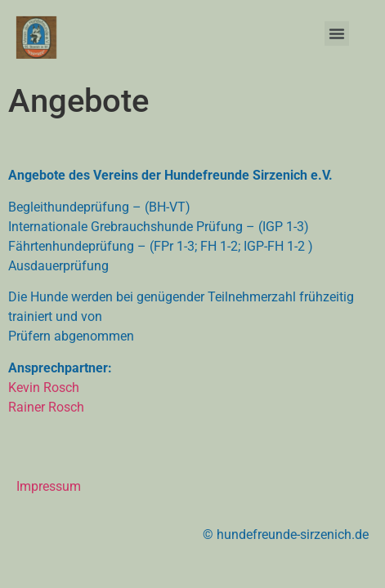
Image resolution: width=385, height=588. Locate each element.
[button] (337, 33)
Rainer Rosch (46, 407)
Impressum (49, 486)
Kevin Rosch (44, 388)
